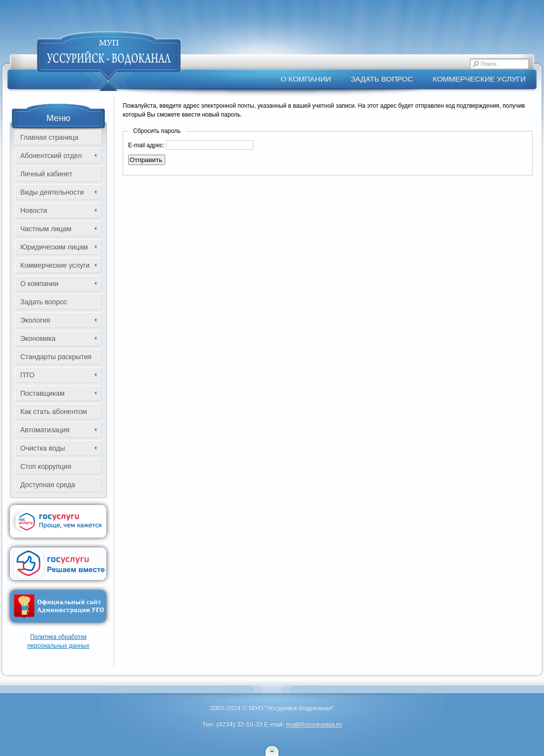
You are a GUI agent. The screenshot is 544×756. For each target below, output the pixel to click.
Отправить (146, 160)
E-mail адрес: (146, 145)
